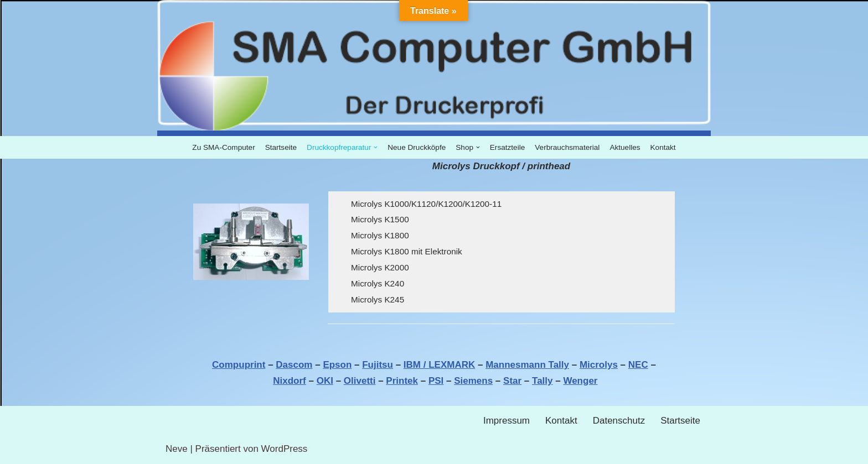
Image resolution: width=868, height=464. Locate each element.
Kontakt (663, 147)
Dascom (294, 365)
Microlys (599, 365)
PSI (436, 381)
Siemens (473, 381)
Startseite (281, 147)
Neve (177, 449)
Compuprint (239, 365)
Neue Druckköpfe (417, 147)
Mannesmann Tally (527, 365)
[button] (376, 147)
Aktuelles (625, 147)
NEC (638, 365)
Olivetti (360, 381)
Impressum (507, 421)
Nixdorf (290, 381)
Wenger (580, 381)
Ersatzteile (507, 147)
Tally (542, 381)
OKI (325, 381)
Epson (337, 365)
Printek (402, 381)
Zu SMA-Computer (223, 147)
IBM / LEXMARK (439, 365)
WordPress (285, 449)
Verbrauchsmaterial (567, 147)
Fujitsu (378, 365)
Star (512, 381)
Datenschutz (619, 421)
